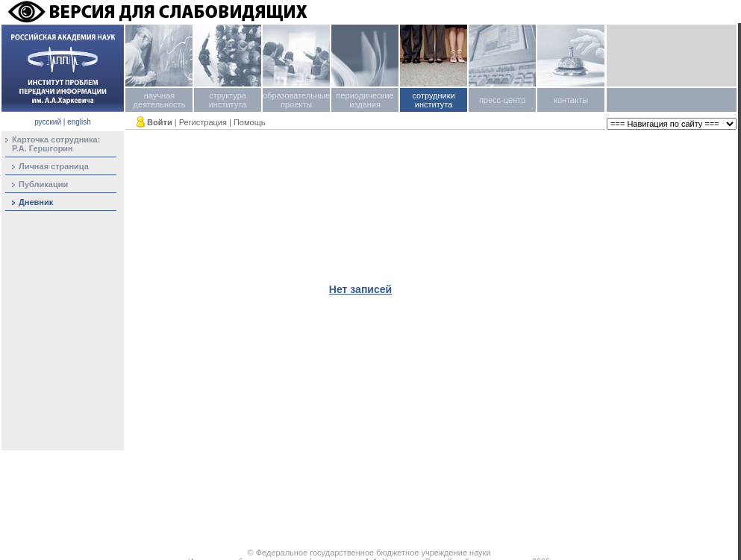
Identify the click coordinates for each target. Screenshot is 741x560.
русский (48, 122)
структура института (228, 100)
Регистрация (203, 122)
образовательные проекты (296, 100)
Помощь (250, 122)
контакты (571, 100)
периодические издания (365, 100)
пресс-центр (502, 100)
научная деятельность (160, 100)
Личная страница (54, 166)
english (79, 122)
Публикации (43, 184)
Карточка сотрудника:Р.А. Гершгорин (56, 144)
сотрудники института (433, 100)
